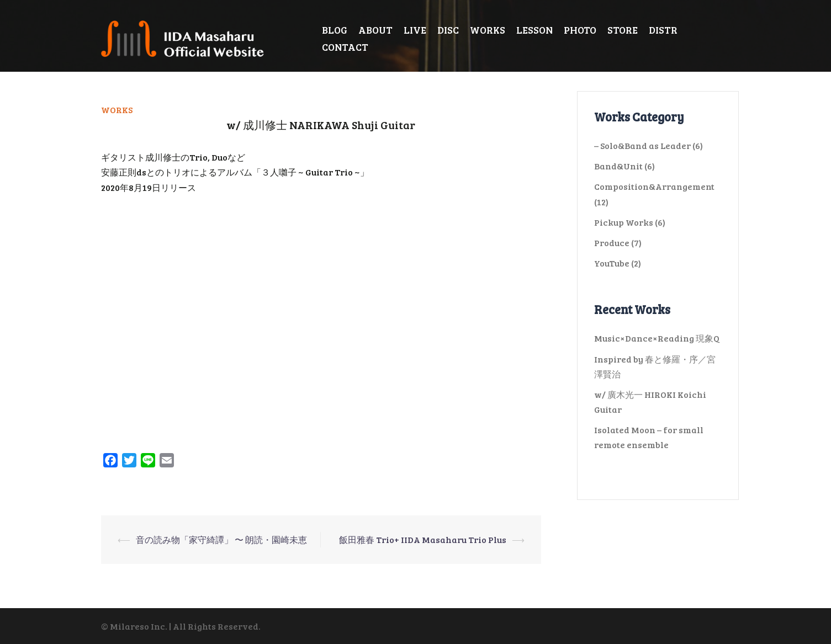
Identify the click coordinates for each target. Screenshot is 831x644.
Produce (612, 243)
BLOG (335, 30)
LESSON (534, 30)
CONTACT (345, 47)
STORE (623, 30)
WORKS (488, 30)
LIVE (415, 30)
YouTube (612, 263)
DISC (448, 30)
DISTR (663, 30)
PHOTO (580, 30)
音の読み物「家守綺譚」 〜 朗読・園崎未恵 (221, 539)
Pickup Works (624, 222)
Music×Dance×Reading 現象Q (657, 338)
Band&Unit (618, 166)
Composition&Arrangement (654, 186)
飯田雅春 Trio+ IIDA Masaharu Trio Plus (423, 539)
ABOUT (375, 30)
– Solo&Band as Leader (642, 145)
